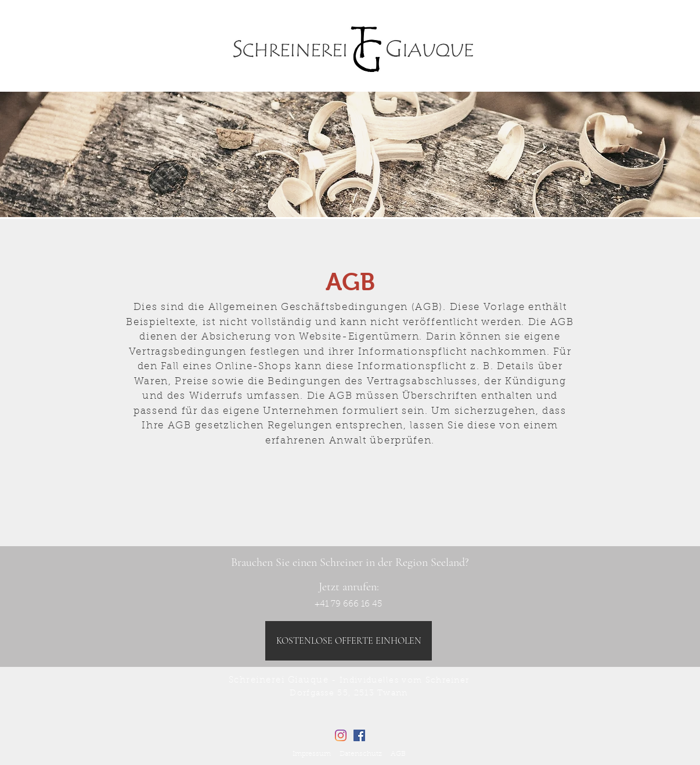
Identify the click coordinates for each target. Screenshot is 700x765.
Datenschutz (361, 754)
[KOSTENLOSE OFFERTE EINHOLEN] (349, 641)
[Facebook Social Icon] (359, 735)
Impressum (312, 754)
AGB (398, 754)
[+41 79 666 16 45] (348, 604)
